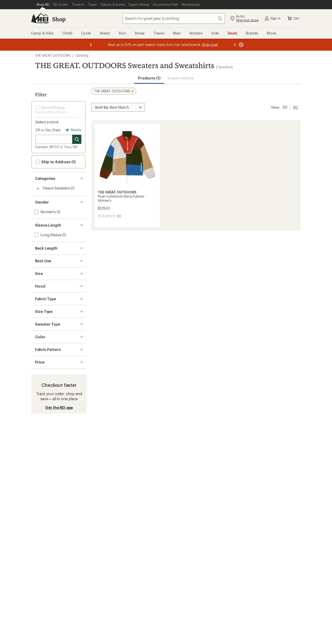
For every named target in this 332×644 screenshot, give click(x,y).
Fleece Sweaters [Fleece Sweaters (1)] (56, 188)
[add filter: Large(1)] (42, 316)
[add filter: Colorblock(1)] (46, 465)
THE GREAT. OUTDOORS (53, 55)
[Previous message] (91, 45)
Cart (293, 18)
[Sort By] (118, 107)
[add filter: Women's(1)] (45, 212)
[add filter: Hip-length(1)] (46, 258)
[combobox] (174, 18)
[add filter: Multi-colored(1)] (51, 442)
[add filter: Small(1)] (41, 304)
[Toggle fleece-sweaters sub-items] (38, 189)
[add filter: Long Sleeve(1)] (47, 235)
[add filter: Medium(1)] (44, 310)
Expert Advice (181, 78)
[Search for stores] (77, 139)
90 (295, 107)
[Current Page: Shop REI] (43, 5)
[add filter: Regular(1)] (43, 396)
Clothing (82, 55)
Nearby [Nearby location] (73, 130)
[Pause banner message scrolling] (241, 45)
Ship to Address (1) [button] (55, 162)
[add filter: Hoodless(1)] (45, 345)
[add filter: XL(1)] (39, 322)
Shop (59, 19)
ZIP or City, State (48, 130)
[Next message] (235, 45)
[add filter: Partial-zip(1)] (45, 419)
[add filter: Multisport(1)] (46, 281)
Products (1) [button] (149, 78)
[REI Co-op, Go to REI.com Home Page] (40, 18)
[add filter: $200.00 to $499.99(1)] (54, 488)
